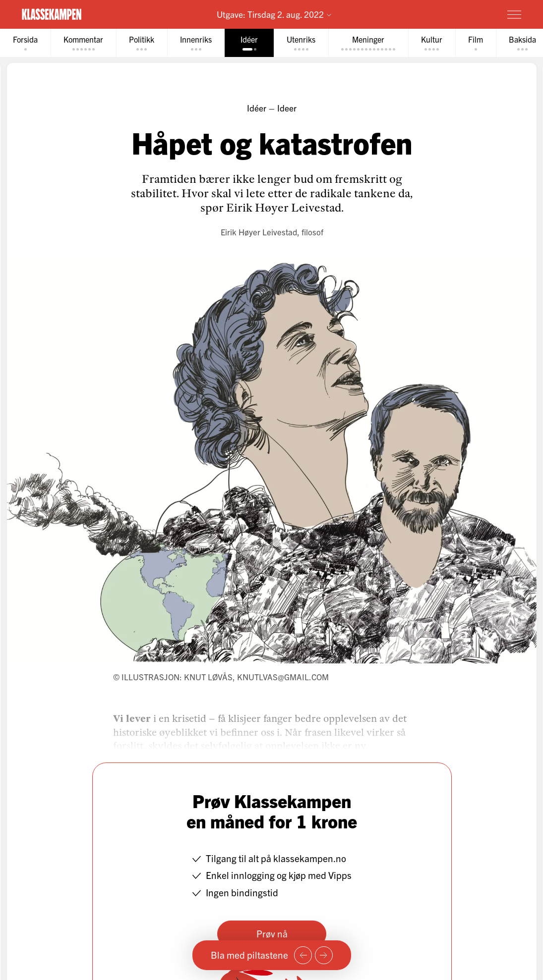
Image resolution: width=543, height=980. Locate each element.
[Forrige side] (303, 955)
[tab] (25, 43)
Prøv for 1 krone (456, 14)
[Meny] (514, 14)
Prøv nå (271, 933)
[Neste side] (324, 955)
